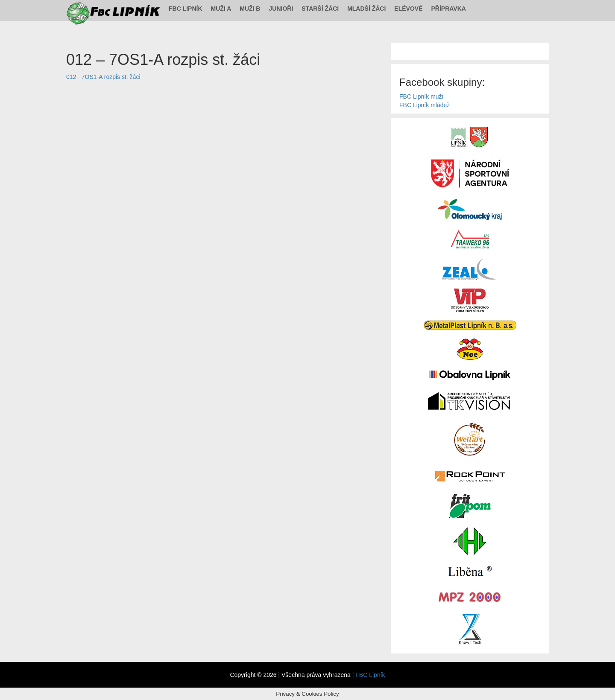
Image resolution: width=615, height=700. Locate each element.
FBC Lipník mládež (425, 105)
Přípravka (449, 9)
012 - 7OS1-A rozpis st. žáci (103, 77)
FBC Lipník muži (421, 96)
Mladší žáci (366, 9)
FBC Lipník (186, 9)
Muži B (250, 9)
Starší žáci (320, 9)
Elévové (408, 9)
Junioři (281, 9)
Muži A (221, 9)
